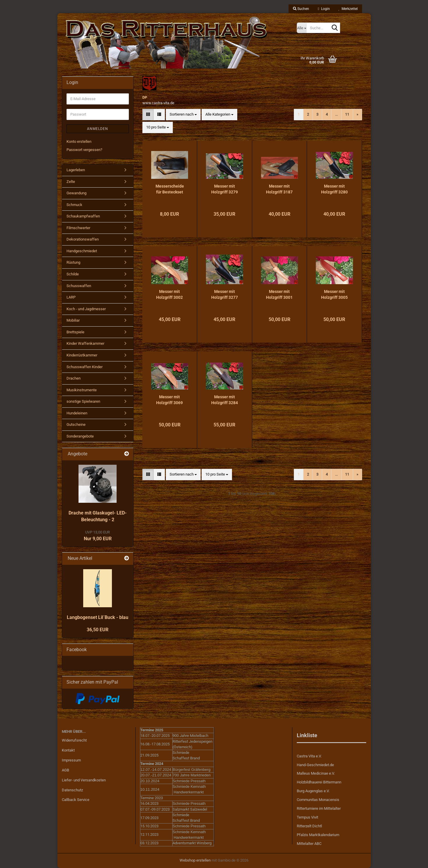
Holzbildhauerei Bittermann (319, 782)
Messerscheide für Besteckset (170, 189)
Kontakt (68, 750)
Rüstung (73, 262)
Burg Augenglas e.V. (313, 791)
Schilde (73, 274)
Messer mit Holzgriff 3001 (279, 294)
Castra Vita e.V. (309, 756)
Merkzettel (348, 9)
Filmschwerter (78, 228)
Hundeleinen (77, 413)
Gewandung (76, 193)
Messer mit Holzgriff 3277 (225, 294)
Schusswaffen (79, 286)
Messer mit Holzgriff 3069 (169, 400)
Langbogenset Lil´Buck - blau (98, 617)
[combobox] (183, 115)
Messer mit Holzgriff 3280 (334, 189)
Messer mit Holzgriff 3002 (169, 294)
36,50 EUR (98, 630)
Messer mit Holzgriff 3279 (225, 189)
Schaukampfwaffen (83, 216)
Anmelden (98, 129)
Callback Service (76, 800)
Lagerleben (76, 170)
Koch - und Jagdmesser (86, 309)
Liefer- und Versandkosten (84, 780)
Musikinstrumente (82, 390)
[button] (148, 115)
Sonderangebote (80, 436)
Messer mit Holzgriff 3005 (334, 294)
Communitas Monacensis (318, 800)
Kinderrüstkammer (82, 355)
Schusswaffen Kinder (85, 367)
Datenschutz (72, 790)
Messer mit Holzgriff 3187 (279, 189)
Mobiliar (73, 320)
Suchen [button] (301, 9)
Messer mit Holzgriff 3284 (225, 400)
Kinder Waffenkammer (85, 343)
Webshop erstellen (195, 860)
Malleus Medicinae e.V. (316, 773)
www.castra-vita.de (158, 103)
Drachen (74, 378)
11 (347, 114)
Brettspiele (75, 332)
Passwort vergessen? (84, 150)
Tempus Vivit (307, 817)
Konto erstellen (79, 141)
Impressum (71, 760)
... (336, 114)
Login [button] (324, 9)
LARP (71, 297)
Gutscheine (76, 424)
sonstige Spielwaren (83, 401)
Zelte (71, 182)
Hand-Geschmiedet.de (315, 765)
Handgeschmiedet (82, 251)
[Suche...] (301, 28)
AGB (65, 770)
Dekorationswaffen (83, 239)
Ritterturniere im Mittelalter (319, 808)
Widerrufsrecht (74, 740)
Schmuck (74, 205)
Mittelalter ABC (309, 844)
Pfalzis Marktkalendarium (318, 835)
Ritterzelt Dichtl (309, 826)
